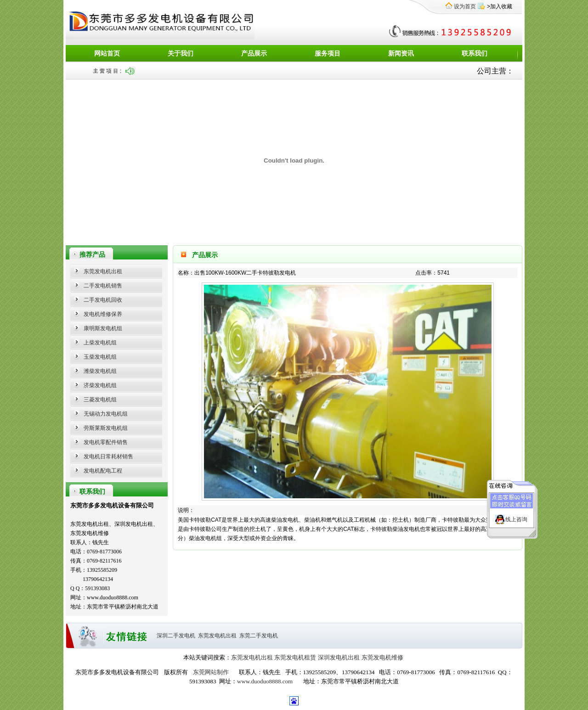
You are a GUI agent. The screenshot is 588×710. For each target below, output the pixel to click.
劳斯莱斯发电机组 (106, 428)
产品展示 (254, 54)
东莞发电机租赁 (295, 657)
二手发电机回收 (103, 300)
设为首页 (465, 6)
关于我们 (181, 54)
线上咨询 (516, 514)
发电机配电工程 (103, 471)
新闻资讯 (401, 54)
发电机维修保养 (103, 314)
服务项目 (328, 54)
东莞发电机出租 (103, 271)
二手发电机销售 (103, 286)
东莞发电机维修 (382, 657)
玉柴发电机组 (100, 357)
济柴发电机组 (100, 385)
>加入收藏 (500, 6)
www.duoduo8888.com (265, 681)
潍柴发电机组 (100, 371)
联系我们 (475, 54)
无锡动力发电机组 (106, 414)
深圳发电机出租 (339, 657)
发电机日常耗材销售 (108, 456)
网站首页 (107, 54)
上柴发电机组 (100, 343)
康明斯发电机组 (103, 328)
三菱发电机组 (100, 400)
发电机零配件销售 (106, 442)
